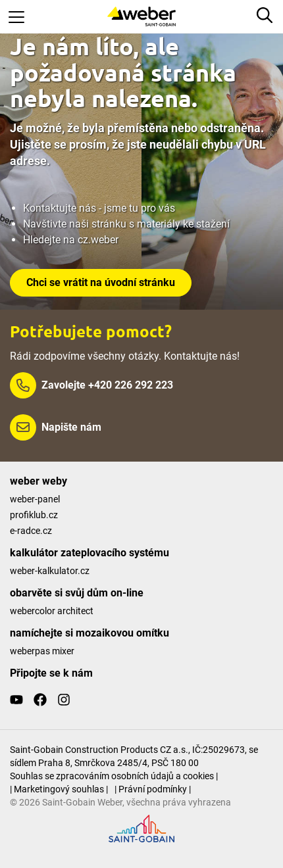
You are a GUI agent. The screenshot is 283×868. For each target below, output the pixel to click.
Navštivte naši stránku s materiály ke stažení (126, 224)
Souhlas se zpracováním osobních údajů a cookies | (114, 776)
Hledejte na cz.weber (71, 240)
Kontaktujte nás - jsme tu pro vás (99, 208)
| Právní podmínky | (153, 789)
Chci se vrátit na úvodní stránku (101, 282)
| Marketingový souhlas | (59, 789)
